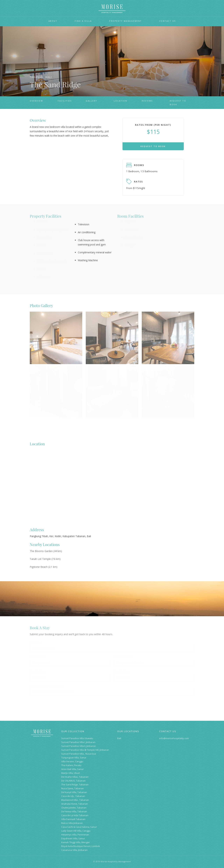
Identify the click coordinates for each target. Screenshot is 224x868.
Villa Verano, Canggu (72, 761)
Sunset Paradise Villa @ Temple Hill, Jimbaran (85, 750)
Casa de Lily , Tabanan (73, 796)
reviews (147, 101)
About (53, 21)
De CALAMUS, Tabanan (73, 781)
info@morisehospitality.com (174, 738)
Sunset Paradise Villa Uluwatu (77, 738)
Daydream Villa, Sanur (73, 838)
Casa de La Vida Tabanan (75, 815)
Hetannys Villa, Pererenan (75, 835)
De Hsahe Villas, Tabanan (75, 777)
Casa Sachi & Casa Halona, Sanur (79, 827)
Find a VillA (83, 21)
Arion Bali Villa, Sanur (72, 769)
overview (36, 101)
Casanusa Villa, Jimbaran (74, 850)
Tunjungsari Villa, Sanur (74, 758)
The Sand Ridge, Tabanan (75, 784)
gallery (92, 101)
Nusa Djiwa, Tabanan (73, 788)
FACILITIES (65, 101)
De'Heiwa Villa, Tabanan (74, 811)
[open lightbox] (56, 327)
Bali (119, 738)
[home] (112, 9)
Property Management (125, 21)
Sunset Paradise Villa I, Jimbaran (78, 742)
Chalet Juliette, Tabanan (74, 808)
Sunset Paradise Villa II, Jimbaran (79, 746)
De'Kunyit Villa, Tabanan (74, 792)
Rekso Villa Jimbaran (72, 823)
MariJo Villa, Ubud (70, 773)
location (120, 101)
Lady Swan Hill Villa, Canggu (76, 831)
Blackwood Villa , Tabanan (75, 800)
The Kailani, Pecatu (71, 765)
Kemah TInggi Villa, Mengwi (75, 842)
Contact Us (167, 21)
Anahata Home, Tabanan (75, 804)
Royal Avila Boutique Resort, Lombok (81, 846)
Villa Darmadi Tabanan (73, 819)
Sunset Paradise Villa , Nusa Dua (79, 754)
